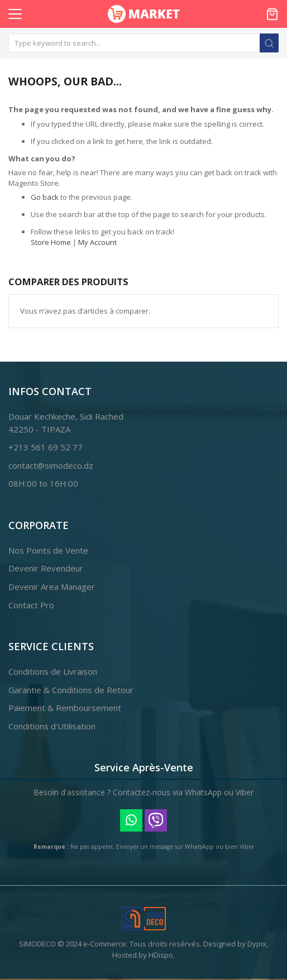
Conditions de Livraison (53, 671)
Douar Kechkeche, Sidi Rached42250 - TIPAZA (66, 423)
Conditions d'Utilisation (52, 726)
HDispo (161, 955)
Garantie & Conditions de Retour (71, 690)
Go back (45, 197)
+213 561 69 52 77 (46, 447)
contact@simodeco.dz (51, 465)
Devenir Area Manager (52, 587)
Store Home (51, 242)
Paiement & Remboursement (65, 708)
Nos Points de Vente (48, 550)
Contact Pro (31, 605)
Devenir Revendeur (46, 568)
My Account (97, 242)
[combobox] (143, 43)
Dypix (257, 944)
